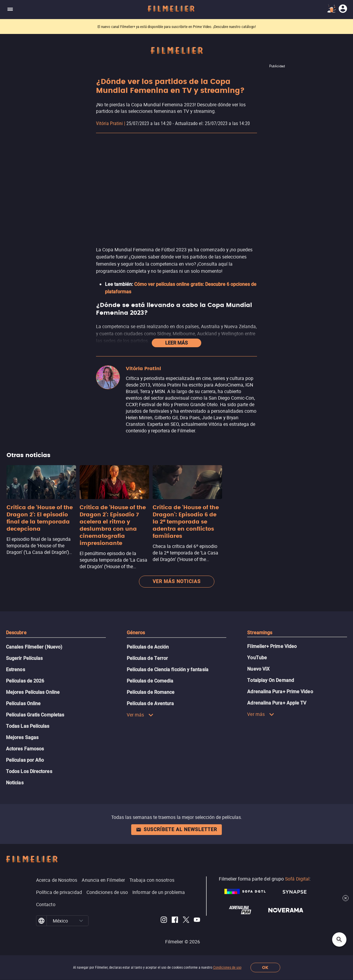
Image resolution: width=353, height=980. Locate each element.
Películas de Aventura (150, 704)
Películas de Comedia (150, 681)
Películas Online (23, 704)
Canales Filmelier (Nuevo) (34, 647)
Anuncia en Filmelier (103, 880)
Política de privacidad (59, 892)
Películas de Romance (151, 692)
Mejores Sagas (22, 737)
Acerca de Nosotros (57, 880)
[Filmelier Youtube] (197, 921)
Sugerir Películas (24, 658)
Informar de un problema (159, 892)
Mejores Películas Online (33, 692)
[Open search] (339, 940)
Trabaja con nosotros (152, 880)
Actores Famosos (25, 749)
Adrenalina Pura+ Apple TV (277, 703)
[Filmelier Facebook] (175, 921)
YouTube (257, 658)
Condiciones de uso (227, 967)
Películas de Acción (148, 647)
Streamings (260, 633)
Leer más (176, 343)
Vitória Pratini (109, 123)
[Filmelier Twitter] (186, 921)
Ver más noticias (177, 581)
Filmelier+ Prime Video (272, 646)
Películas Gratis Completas (35, 715)
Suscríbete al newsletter (176, 829)
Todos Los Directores (29, 771)
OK (265, 968)
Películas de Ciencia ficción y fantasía (168, 670)
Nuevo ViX (258, 669)
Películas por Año (25, 760)
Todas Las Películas (28, 726)
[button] (81, 921)
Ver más (140, 715)
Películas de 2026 (25, 681)
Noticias (15, 783)
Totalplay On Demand (271, 680)
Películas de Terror (147, 658)
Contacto (46, 904)
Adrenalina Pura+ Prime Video (280, 692)
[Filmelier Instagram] (164, 921)
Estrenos (16, 670)
